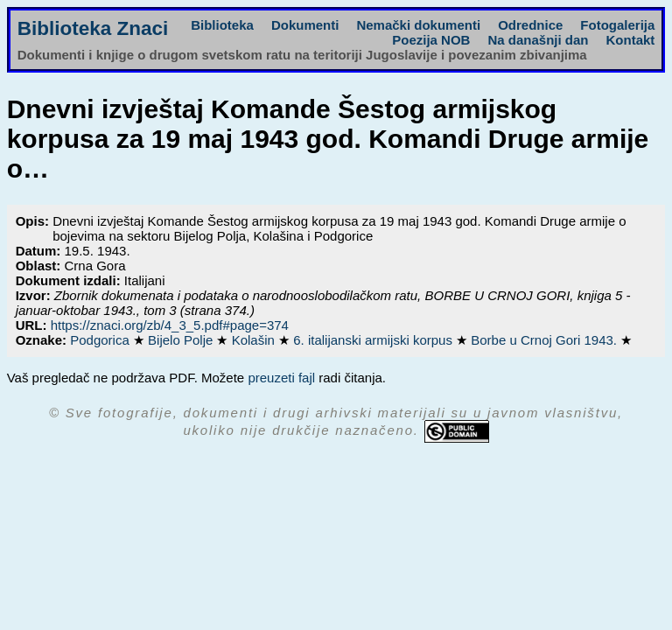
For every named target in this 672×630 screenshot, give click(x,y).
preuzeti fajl (281, 378)
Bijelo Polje (182, 340)
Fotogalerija (617, 25)
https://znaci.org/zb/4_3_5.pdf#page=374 (170, 325)
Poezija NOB (431, 40)
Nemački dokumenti (418, 25)
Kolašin (255, 340)
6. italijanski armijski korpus (374, 340)
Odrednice (530, 25)
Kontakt (630, 40)
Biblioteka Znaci (93, 28)
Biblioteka (222, 25)
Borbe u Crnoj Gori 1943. (546, 340)
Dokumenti (305, 25)
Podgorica (101, 340)
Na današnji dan (538, 40)
